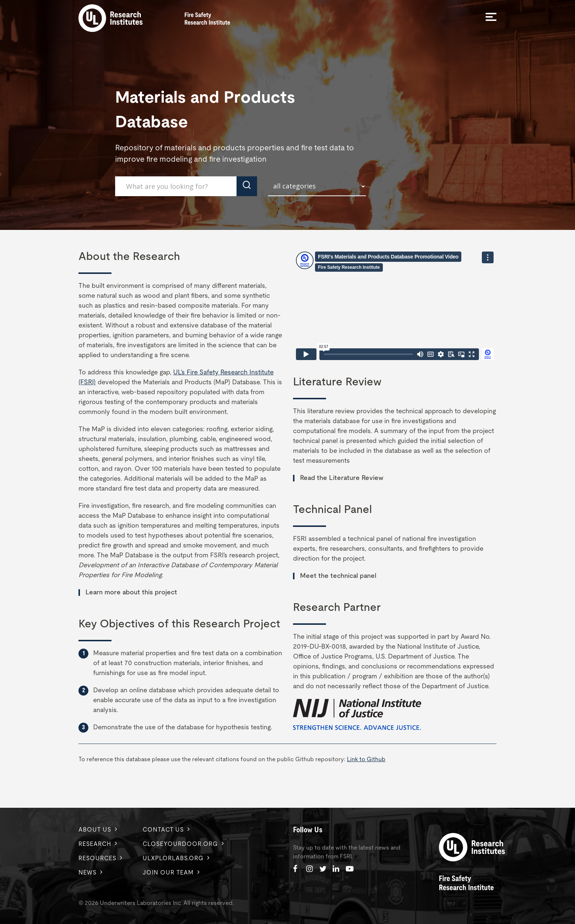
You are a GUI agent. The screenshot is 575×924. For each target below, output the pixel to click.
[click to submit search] (247, 186)
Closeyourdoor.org (180, 844)
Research (95, 844)
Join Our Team (168, 873)
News (87, 873)
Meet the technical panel (338, 576)
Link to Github (366, 759)
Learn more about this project (131, 593)
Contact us (163, 830)
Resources (97, 858)
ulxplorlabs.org (173, 858)
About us (95, 830)
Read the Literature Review (342, 478)
